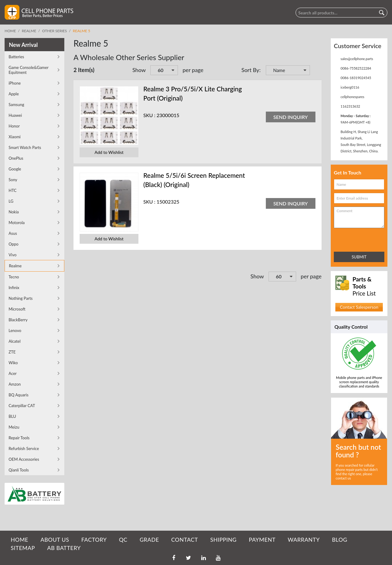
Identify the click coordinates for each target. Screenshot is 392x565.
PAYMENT (262, 540)
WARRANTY (304, 540)
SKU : (149, 115)
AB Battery (64, 548)
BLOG (340, 540)
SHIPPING (223, 540)
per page (193, 70)
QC (123, 540)
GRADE (149, 540)
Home (10, 31)
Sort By (250, 70)
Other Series (55, 31)
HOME (19, 540)
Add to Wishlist (109, 152)
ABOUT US (55, 540)
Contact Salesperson (359, 307)
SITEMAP (23, 548)
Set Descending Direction (315, 71)
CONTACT (185, 540)
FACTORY (94, 540)
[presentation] (361, 239)
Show (139, 70)
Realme (29, 31)
